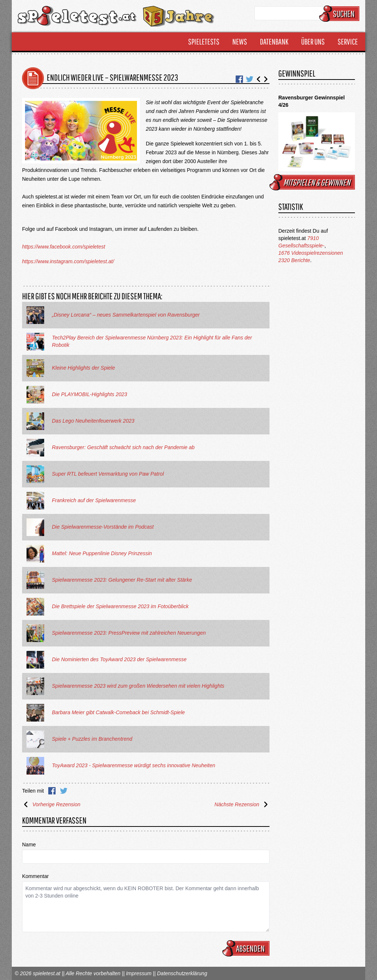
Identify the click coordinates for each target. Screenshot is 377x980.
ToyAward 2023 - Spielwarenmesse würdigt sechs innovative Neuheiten (134, 765)
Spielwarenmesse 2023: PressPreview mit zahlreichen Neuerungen (129, 633)
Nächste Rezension (242, 804)
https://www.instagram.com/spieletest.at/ (68, 261)
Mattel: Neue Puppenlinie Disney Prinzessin (102, 553)
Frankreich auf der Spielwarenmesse (94, 500)
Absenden (247, 948)
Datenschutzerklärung (182, 973)
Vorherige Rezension (51, 804)
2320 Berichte (294, 260)
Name (29, 845)
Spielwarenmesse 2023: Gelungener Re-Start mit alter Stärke (122, 580)
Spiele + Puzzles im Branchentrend (92, 739)
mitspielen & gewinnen (313, 182)
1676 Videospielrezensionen (311, 253)
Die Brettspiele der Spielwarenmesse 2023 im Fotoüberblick (120, 606)
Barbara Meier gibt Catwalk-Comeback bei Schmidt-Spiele (118, 712)
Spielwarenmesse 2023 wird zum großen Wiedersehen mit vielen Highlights (138, 686)
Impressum (139, 973)
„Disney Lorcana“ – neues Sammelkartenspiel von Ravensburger (126, 315)
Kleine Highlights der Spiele (83, 368)
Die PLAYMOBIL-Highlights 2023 (89, 394)
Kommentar (35, 876)
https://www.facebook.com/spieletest (64, 247)
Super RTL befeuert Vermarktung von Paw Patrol (108, 474)
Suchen (340, 14)
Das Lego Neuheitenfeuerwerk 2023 (93, 421)
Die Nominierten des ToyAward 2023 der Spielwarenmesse (119, 659)
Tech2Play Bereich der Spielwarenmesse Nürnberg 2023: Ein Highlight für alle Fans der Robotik (152, 341)
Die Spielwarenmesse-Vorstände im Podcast (103, 527)
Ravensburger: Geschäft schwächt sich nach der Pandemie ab (123, 447)
